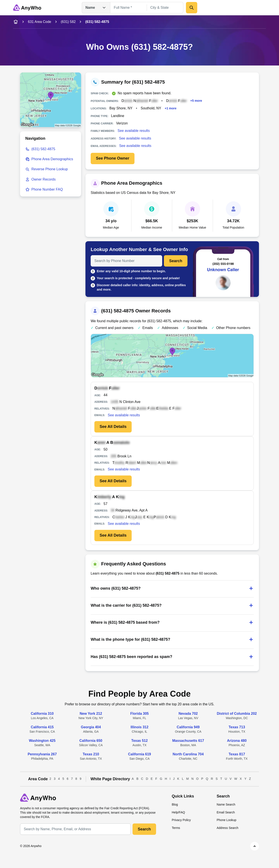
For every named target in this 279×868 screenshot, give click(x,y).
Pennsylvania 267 (42, 754)
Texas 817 (237, 754)
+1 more (171, 108)
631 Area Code (40, 22)
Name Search (226, 804)
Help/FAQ (178, 812)
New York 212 (91, 714)
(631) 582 (68, 22)
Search (176, 261)
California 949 (188, 727)
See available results (134, 131)
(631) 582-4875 (43, 149)
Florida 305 (139, 714)
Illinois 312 (139, 727)
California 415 (42, 727)
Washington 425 (42, 741)
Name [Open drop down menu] (96, 8)
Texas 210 (91, 754)
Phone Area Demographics (52, 159)
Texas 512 (139, 741)
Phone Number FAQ (47, 189)
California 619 (140, 754)
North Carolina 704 (188, 754)
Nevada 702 (188, 714)
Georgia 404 (91, 727)
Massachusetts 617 (188, 741)
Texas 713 (237, 727)
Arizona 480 (237, 741)
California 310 (42, 714)
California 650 (91, 741)
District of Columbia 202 (237, 714)
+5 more (196, 101)
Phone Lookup (226, 820)
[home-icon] (16, 22)
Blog (175, 804)
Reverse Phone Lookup (50, 169)
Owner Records (43, 179)
